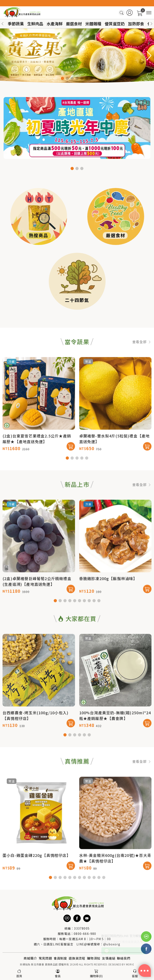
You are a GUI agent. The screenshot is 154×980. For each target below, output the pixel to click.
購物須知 (94, 958)
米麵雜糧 (93, 24)
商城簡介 (30, 958)
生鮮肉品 (35, 24)
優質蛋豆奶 (115, 24)
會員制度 (60, 958)
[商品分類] (149, 13)
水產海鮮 (55, 24)
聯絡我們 (124, 958)
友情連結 (109, 958)
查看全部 (142, 359)
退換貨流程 (77, 958)
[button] (151, 24)
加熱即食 (136, 24)
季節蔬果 (16, 24)
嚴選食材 (74, 24)
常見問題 (45, 958)
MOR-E (130, 964)
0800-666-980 (85, 934)
